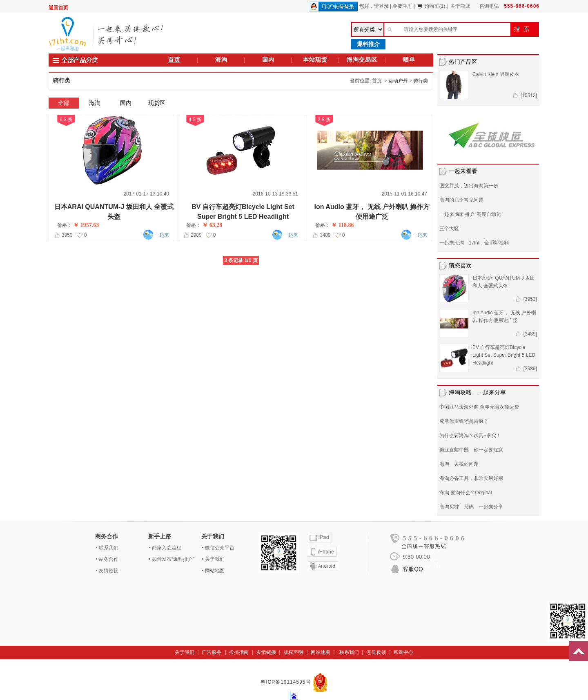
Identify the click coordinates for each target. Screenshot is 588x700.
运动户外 (398, 81)
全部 (64, 103)
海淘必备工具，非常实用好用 (471, 478)
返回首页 (58, 8)
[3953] (530, 299)
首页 (174, 60)
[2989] (530, 369)
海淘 (221, 60)
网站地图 (215, 571)
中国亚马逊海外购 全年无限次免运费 (479, 407)
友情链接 (109, 571)
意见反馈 (376, 652)
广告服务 (212, 652)
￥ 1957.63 (86, 225)
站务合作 (109, 559)
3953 (67, 235)
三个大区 (449, 229)
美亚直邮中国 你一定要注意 (471, 450)
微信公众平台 (220, 548)
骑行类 (421, 81)
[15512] (529, 96)
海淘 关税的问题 (459, 464)
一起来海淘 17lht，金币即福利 (474, 243)
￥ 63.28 (212, 225)
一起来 (162, 235)
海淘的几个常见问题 (461, 200)
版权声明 (293, 652)
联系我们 (109, 548)
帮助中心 (403, 652)
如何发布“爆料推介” (173, 559)
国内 (268, 60)
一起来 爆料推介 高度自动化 (470, 214)
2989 (196, 235)
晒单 (409, 60)
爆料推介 (368, 44)
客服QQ (413, 569)
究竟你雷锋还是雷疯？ (464, 421)
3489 (325, 235)
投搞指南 (239, 652)
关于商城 (460, 6)
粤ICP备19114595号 (287, 682)
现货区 (157, 103)
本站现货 (315, 60)
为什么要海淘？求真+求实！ (470, 436)
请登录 (381, 6)
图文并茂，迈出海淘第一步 (469, 186)
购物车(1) (431, 6)
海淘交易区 (362, 60)
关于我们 (215, 559)
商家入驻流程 (167, 548)
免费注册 (402, 6)
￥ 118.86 (342, 225)
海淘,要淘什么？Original (466, 493)
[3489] (530, 334)
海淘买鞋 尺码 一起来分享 (471, 507)
